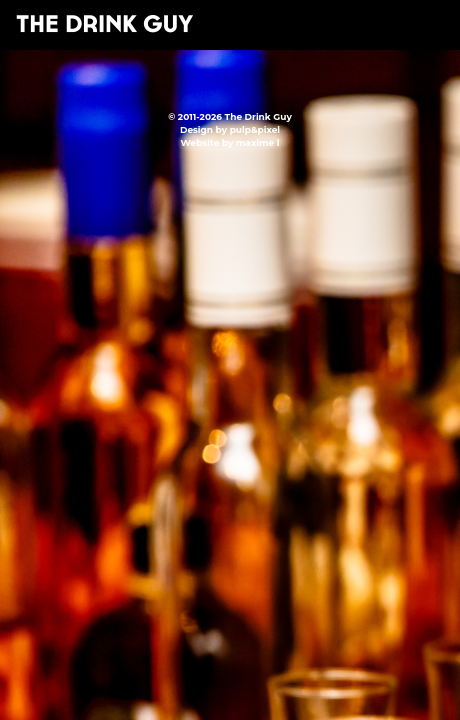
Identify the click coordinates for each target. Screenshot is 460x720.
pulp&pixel (255, 129)
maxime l (257, 142)
